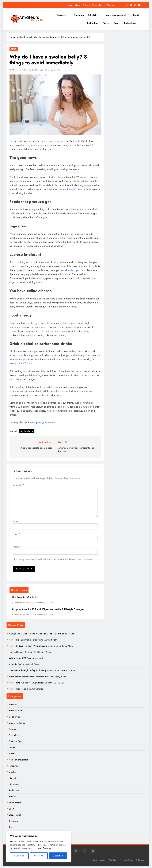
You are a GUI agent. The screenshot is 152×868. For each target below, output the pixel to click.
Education (79, 15)
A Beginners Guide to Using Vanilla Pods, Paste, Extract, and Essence (41, 634)
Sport (136, 15)
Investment (14, 766)
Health (14, 49)
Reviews (13, 796)
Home (70, 5)
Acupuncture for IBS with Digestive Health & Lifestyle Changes (48, 609)
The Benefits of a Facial (25, 597)
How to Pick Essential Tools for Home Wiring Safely (33, 640)
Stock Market (15, 815)
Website (17, 547)
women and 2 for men (21, 363)
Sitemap (111, 5)
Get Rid (13, 747)
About (77, 5)
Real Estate (14, 790)
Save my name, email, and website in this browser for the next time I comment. (54, 559)
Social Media (15, 803)
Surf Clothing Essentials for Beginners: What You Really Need (38, 677)
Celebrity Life (15, 717)
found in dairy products (73, 270)
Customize (19, 856)
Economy (13, 729)
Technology (93, 23)
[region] (39, 847)
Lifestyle (93, 15)
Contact (86, 5)
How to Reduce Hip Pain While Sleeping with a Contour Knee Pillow (41, 646)
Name (17, 522)
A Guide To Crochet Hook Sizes (24, 664)
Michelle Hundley (20, 70)
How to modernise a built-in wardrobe (27, 689)
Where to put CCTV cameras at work (26, 658)
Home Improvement (115, 15)
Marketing (14, 778)
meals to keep (76, 189)
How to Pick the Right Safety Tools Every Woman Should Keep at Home (42, 670)
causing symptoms (60, 331)
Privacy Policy (98, 5)
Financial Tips (15, 741)
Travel (106, 23)
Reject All (39, 856)
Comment (18, 485)
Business (61, 15)
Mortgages (14, 784)
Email (16, 534)
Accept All (58, 856)
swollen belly (27, 431)
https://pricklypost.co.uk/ (42, 423)
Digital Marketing (17, 723)
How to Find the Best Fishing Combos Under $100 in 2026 (37, 683)
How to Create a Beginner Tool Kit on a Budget (31, 652)
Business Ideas (16, 711)
